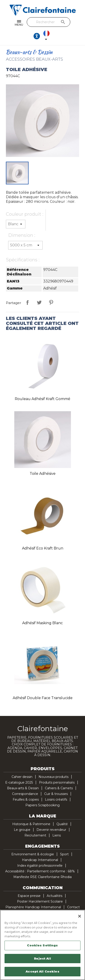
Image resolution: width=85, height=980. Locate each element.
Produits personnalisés (57, 782)
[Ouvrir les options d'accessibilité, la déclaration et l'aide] (37, 36)
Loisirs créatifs (56, 799)
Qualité (62, 824)
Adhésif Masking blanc (42, 623)
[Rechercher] (49, 22)
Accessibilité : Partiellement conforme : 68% (40, 871)
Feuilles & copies (26, 799)
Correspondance (25, 794)
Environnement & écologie (33, 854)
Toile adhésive (43, 474)
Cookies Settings (42, 945)
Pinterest (51, 302)
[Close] (80, 916)
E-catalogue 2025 (19, 782)
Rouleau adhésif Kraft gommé (42, 399)
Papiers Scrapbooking (42, 805)
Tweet (39, 302)
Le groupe (22, 830)
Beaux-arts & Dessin (23, 788)
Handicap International (40, 860)
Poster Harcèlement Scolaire (40, 901)
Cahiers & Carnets (59, 788)
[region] (42, 945)
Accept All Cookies (42, 971)
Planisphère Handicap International (33, 907)
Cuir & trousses (56, 794)
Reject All (42, 958)
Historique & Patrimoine (31, 824)
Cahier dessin (22, 777)
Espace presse (29, 896)
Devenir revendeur (51, 830)
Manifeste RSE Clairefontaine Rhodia (42, 877)
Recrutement (35, 835)
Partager (27, 302)
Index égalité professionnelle (40, 866)
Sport (64, 854)
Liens (57, 835)
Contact (73, 907)
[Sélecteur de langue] (47, 36)
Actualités (55, 896)
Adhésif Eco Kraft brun (43, 548)
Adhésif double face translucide (43, 698)
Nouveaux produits (53, 777)
